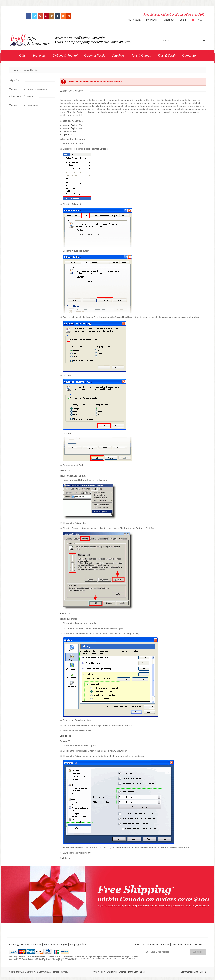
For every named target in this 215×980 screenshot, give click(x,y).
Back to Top (65, 469)
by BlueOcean (199, 971)
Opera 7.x (67, 133)
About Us (139, 943)
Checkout (170, 20)
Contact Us (200, 943)
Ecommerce (186, 971)
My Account (135, 20)
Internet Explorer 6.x (72, 127)
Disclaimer (112, 971)
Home (16, 69)
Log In (184, 20)
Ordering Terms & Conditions (25, 943)
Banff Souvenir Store (138, 971)
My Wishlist (153, 20)
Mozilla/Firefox (70, 130)
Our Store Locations (158, 943)
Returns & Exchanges (55, 943)
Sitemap (123, 971)
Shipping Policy (78, 943)
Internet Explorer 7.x (72, 124)
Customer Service (181, 943)
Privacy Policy (99, 971)
